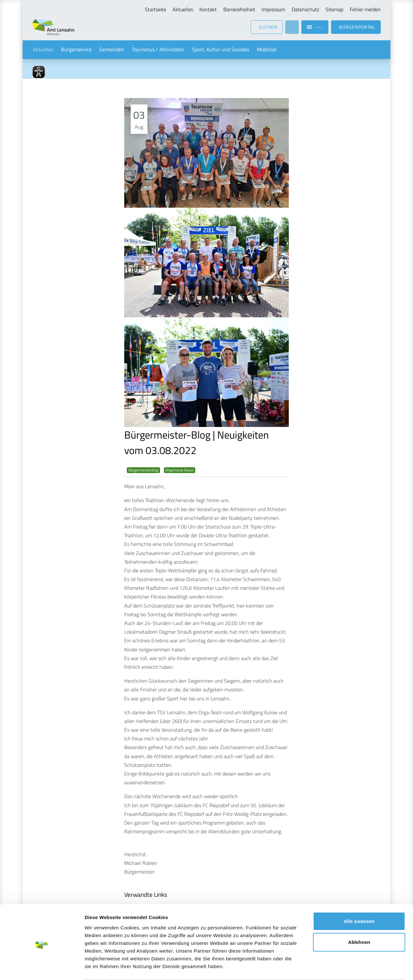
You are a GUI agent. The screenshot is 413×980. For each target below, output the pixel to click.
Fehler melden (365, 9)
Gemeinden (112, 50)
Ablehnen (359, 917)
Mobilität (267, 50)
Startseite (156, 9)
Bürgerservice (76, 50)
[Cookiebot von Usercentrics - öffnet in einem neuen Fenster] (42, 967)
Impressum (273, 9)
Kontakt (208, 9)
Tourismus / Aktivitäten (158, 50)
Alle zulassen (359, 896)
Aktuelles (183, 9)
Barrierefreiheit (239, 9)
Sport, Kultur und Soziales (221, 50)
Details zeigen (343, 967)
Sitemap (334, 9)
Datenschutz (305, 9)
